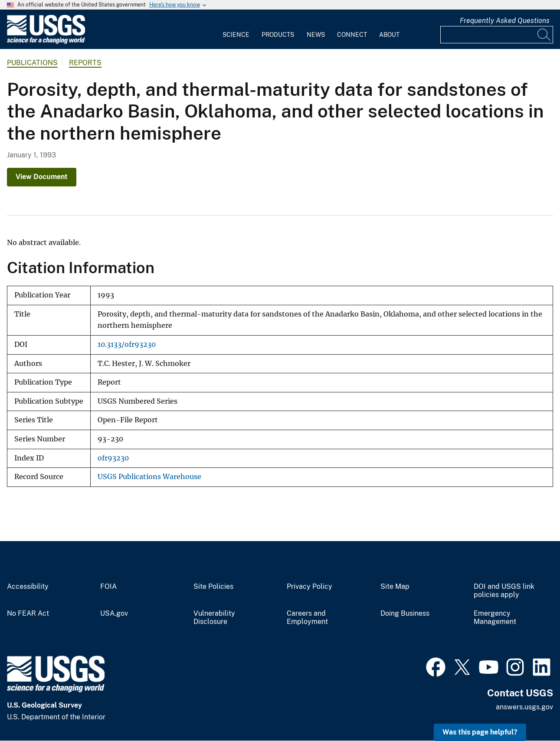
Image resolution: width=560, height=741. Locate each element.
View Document (42, 177)
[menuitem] (236, 29)
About (389, 35)
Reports (85, 63)
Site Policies (213, 587)
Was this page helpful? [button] (480, 732)
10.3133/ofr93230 (127, 344)
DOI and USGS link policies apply (504, 591)
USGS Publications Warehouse (149, 477)
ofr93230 (113, 458)
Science (236, 35)
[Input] (497, 35)
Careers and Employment (307, 618)
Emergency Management (495, 618)
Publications (32, 63)
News (316, 35)
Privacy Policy (309, 587)
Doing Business (405, 614)
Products (278, 35)
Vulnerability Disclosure (214, 618)
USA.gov (114, 614)
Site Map (395, 587)
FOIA (108, 587)
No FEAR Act (28, 614)
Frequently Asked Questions (505, 21)
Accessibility (28, 587)
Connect (352, 35)
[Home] (46, 42)
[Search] (544, 35)
